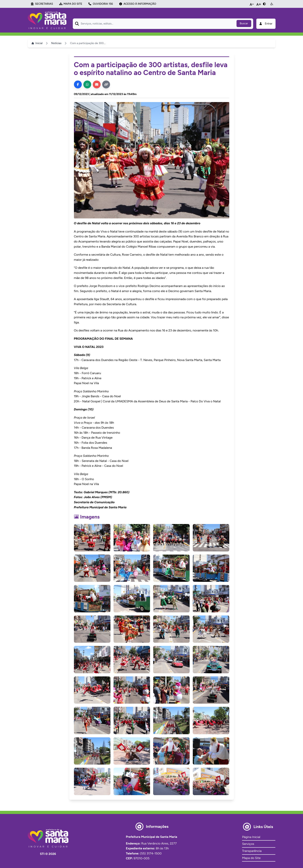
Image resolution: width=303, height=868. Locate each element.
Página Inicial (251, 837)
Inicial (37, 43)
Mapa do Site (251, 858)
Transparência (252, 851)
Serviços (248, 844)
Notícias (56, 43)
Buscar (244, 23)
